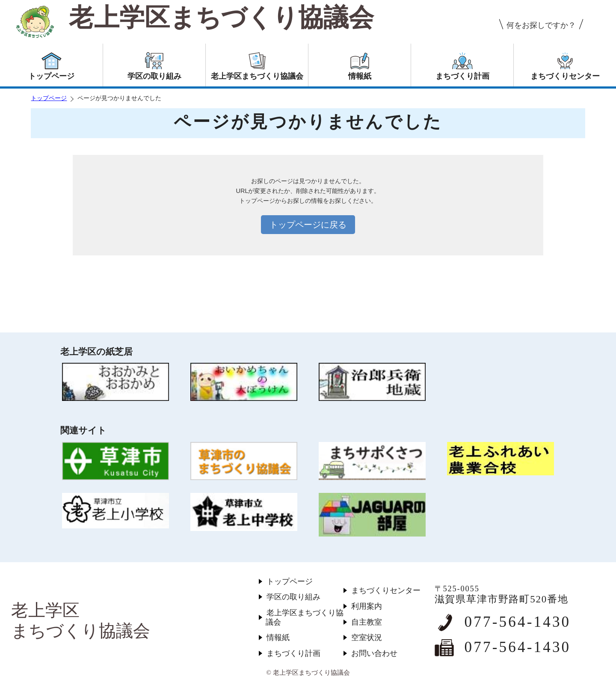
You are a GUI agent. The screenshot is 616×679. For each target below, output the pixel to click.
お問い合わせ (374, 653)
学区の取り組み (293, 597)
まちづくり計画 (293, 653)
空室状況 (367, 637)
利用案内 (367, 606)
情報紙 (278, 637)
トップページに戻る (308, 225)
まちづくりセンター (386, 590)
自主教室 (367, 622)
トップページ (49, 98)
